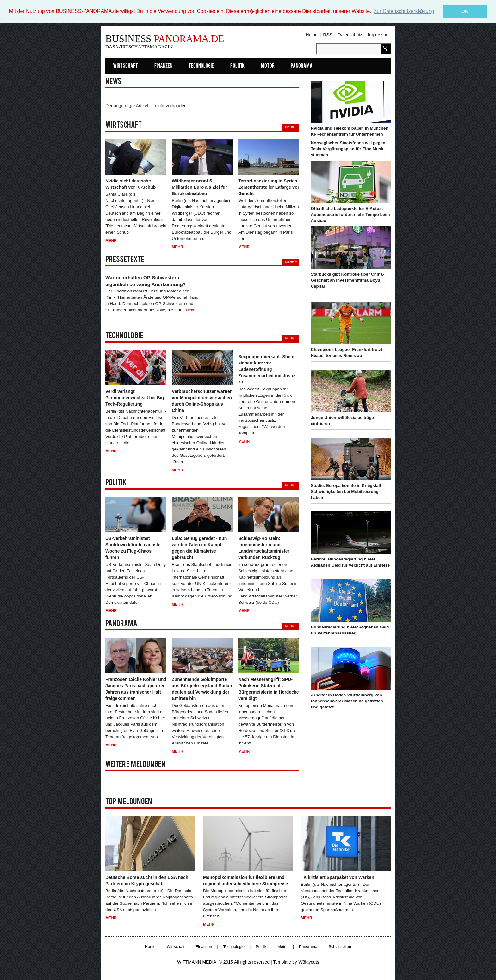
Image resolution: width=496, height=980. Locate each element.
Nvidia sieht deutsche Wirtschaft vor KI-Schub (130, 184)
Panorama (302, 66)
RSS (328, 34)
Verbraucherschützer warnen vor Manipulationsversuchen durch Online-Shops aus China (202, 401)
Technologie (201, 66)
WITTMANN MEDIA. (197, 962)
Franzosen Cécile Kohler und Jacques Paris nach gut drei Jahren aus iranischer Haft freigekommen (136, 689)
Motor (268, 66)
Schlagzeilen (340, 946)
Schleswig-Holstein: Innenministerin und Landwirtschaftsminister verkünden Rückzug (264, 548)
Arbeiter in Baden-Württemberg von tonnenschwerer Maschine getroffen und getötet (347, 701)
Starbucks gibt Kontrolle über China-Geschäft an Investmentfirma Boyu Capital (347, 280)
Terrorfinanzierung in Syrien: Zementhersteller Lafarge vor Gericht (269, 187)
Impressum (379, 34)
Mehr (111, 240)
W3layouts (309, 962)
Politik (237, 66)
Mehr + (291, 127)
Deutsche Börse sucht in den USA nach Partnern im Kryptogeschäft (147, 880)
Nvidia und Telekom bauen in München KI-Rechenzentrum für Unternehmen (349, 131)
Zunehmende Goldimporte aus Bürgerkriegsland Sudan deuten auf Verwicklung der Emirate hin (202, 689)
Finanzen (163, 66)
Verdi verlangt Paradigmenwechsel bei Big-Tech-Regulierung (135, 398)
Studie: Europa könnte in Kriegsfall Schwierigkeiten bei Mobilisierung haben (346, 491)
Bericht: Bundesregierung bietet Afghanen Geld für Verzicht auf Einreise (350, 562)
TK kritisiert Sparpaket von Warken (338, 877)
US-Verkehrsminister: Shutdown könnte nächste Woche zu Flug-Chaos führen (133, 548)
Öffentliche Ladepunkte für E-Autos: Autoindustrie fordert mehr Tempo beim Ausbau (350, 214)
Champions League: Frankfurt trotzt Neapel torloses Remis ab (346, 352)
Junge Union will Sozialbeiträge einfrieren (342, 420)
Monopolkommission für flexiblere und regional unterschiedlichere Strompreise (245, 880)
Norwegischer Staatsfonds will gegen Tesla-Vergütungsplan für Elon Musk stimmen (348, 149)
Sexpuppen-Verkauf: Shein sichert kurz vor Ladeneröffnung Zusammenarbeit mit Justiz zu (267, 369)
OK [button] (465, 11)
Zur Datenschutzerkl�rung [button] (404, 11)
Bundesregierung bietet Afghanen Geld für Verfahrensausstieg (350, 630)
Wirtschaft (125, 66)
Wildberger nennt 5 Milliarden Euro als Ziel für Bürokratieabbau (199, 187)
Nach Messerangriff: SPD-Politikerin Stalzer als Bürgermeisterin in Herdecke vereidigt (268, 689)
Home (312, 34)
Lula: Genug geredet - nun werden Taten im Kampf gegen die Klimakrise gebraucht (199, 548)
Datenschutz (350, 34)
